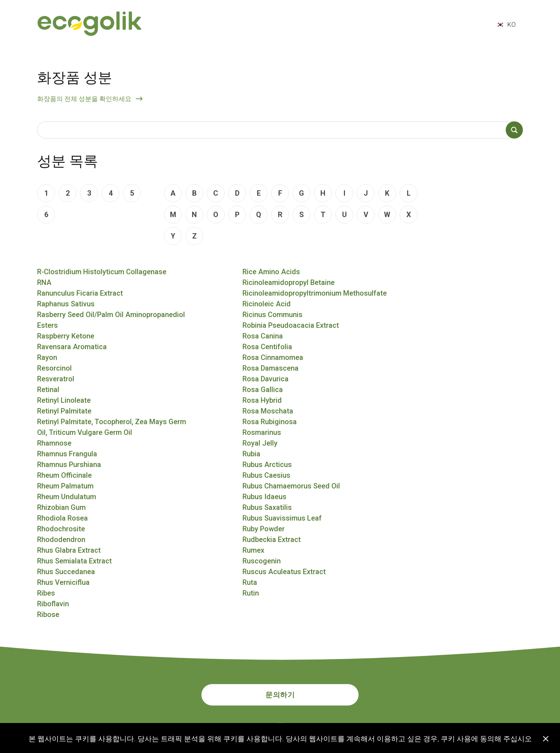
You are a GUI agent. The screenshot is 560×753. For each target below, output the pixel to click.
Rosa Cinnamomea (273, 357)
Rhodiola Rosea (62, 518)
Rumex (253, 550)
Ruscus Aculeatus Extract (284, 572)
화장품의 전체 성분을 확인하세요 (84, 99)
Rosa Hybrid (262, 400)
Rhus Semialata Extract (74, 561)
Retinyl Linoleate (64, 400)
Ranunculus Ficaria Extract (80, 293)
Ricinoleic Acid (267, 304)
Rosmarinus (262, 432)
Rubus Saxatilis (267, 507)
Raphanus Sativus (66, 304)
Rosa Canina (263, 336)
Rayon (47, 357)
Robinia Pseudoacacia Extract (291, 325)
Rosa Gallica (263, 390)
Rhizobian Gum (61, 507)
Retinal (48, 390)
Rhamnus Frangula (67, 454)
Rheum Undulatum (67, 497)
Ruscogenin (262, 561)
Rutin (251, 593)
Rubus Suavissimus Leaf (282, 518)
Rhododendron (61, 539)
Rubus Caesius (266, 475)
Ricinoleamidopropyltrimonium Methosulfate (315, 293)
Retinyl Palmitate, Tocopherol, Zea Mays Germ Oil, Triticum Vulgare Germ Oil (112, 427)
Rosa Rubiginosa (270, 422)
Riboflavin (53, 604)
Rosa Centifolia (267, 347)
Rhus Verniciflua (63, 582)
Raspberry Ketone (66, 336)
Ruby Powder (264, 529)
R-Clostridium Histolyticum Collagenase (102, 272)
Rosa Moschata (268, 411)
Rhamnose (54, 443)
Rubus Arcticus (267, 465)
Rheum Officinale (64, 475)
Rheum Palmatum (65, 486)
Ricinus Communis (272, 315)
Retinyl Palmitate (64, 411)
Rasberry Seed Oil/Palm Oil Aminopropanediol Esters (111, 320)
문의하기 (280, 695)
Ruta (250, 582)
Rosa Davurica (266, 379)
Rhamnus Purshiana (69, 465)
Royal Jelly (260, 443)
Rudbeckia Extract (272, 539)
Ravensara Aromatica (72, 347)
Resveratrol (56, 379)
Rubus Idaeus (264, 497)
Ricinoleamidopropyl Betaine (289, 282)
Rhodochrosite (61, 529)
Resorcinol (54, 368)
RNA (44, 282)
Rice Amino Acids (271, 272)
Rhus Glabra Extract (69, 550)
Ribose (48, 614)
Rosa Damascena (271, 368)
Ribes (46, 593)
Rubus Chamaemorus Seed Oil (291, 486)
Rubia (251, 454)
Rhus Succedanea (66, 572)
